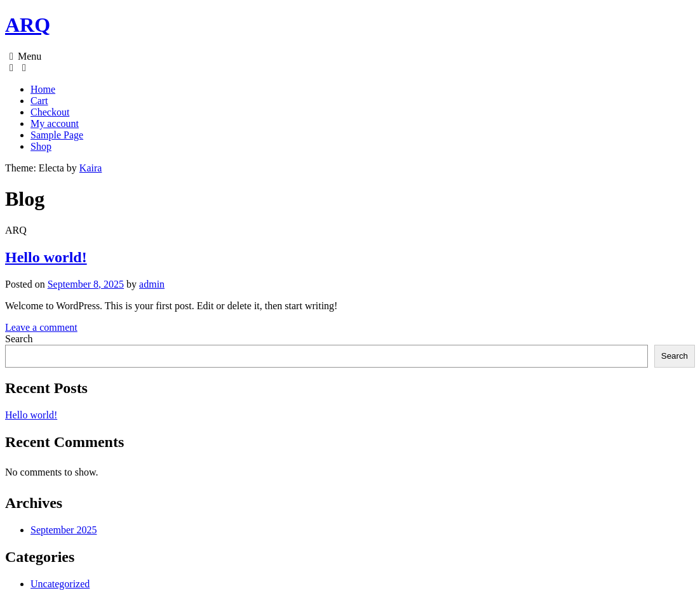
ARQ (28, 25)
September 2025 (64, 530)
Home (43, 89)
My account (55, 123)
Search (19, 339)
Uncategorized (60, 584)
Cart (39, 101)
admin (152, 284)
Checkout (50, 112)
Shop (41, 146)
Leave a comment (41, 327)
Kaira (91, 168)
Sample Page (57, 135)
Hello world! (46, 257)
